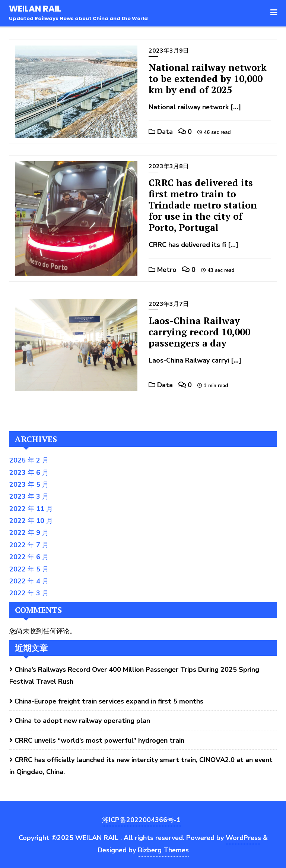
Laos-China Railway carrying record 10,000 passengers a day (199, 332)
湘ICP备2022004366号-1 (141, 820)
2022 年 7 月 (29, 545)
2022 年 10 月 (31, 521)
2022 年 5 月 (29, 569)
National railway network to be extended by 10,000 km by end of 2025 (208, 79)
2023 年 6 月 (29, 473)
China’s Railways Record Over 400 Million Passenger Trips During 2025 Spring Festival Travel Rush (134, 676)
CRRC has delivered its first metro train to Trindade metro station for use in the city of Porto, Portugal (203, 205)
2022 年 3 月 (29, 593)
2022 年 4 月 (29, 581)
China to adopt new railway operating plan (82, 721)
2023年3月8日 (169, 166)
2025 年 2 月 (29, 460)
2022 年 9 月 (29, 533)
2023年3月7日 (169, 304)
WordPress (243, 838)
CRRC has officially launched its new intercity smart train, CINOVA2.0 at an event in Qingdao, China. (141, 766)
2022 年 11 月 (31, 509)
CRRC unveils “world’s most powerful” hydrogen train (99, 740)
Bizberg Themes (163, 850)
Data (161, 132)
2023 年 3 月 (29, 496)
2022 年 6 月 (29, 557)
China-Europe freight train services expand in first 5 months (109, 701)
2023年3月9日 (169, 51)
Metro (163, 270)
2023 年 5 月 (29, 485)
